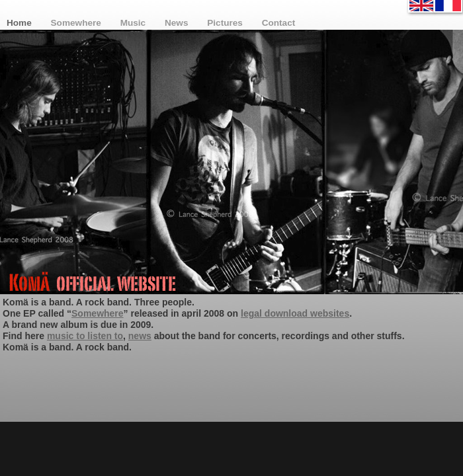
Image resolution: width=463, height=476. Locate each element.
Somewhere (77, 23)
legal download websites (295, 313)
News (178, 23)
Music (134, 23)
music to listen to (85, 336)
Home (21, 23)
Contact (279, 23)
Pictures (226, 23)
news (140, 336)
